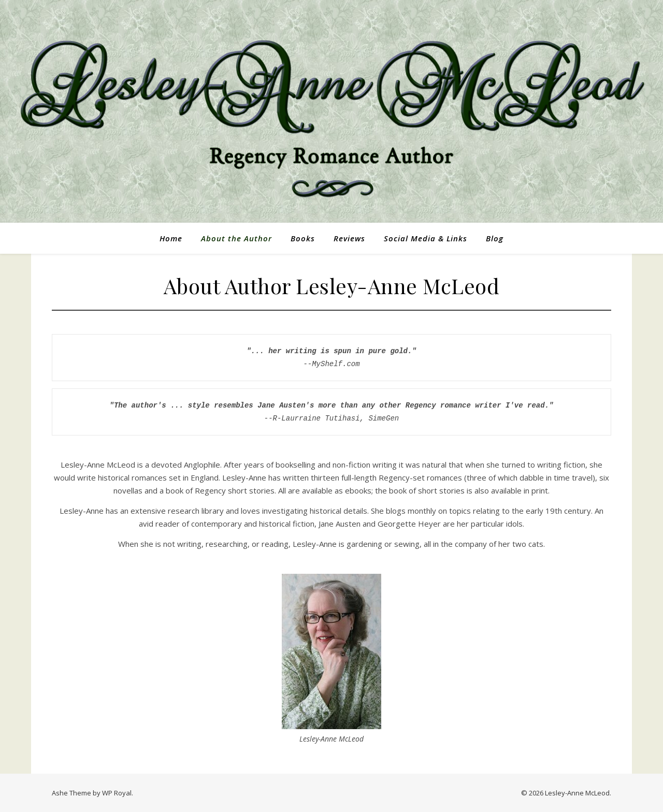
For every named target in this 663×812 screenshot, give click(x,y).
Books (303, 238)
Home (171, 238)
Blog (495, 238)
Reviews (349, 238)
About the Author (236, 238)
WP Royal (117, 793)
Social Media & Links (426, 238)
